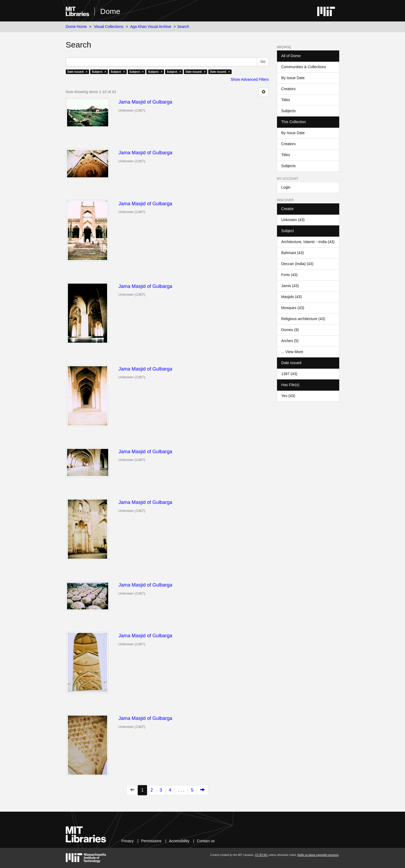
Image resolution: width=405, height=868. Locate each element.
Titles (286, 100)
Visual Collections (108, 27)
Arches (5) (290, 341)
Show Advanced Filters (250, 79)
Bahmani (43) (293, 253)
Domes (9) (290, 330)
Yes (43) (288, 396)
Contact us (206, 841)
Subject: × (99, 72)
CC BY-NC (261, 855)
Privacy (127, 841)
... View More (292, 352)
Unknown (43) (293, 220)
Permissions (151, 841)
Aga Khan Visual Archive (151, 27)
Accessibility (179, 841)
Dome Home (76, 27)
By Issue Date (293, 78)
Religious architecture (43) (303, 319)
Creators (289, 89)
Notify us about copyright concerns (318, 855)
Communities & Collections (304, 67)
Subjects (289, 111)
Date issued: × (77, 72)
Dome (110, 11)
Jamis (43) (290, 286)
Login (286, 187)
